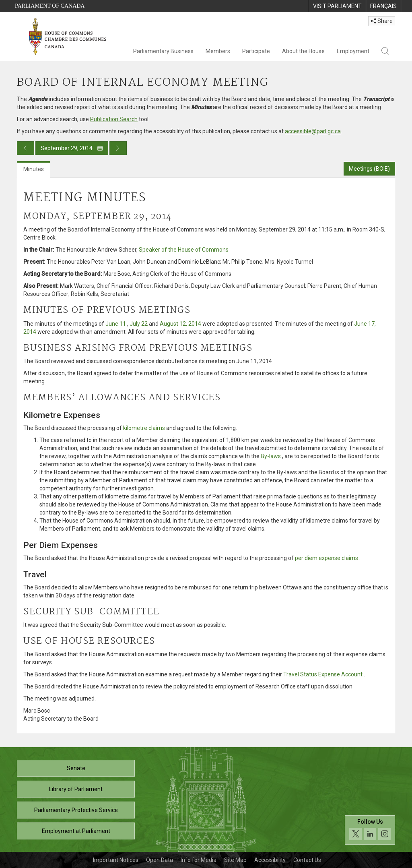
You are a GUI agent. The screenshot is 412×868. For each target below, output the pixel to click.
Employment (353, 51)
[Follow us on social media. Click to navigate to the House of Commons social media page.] (370, 830)
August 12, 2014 (180, 324)
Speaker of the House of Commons (184, 250)
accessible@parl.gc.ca (313, 131)
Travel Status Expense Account (323, 674)
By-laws (271, 456)
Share (382, 21)
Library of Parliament (76, 789)
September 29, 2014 (72, 148)
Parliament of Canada (50, 6)
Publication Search (114, 119)
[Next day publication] (118, 148)
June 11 (116, 324)
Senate (76, 768)
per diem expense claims (327, 558)
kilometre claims (144, 428)
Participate (256, 51)
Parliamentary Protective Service (76, 810)
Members (218, 51)
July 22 (139, 324)
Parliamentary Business (163, 51)
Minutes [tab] (34, 169)
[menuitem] (337, 6)
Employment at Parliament (76, 831)
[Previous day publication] (26, 148)
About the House (303, 51)
